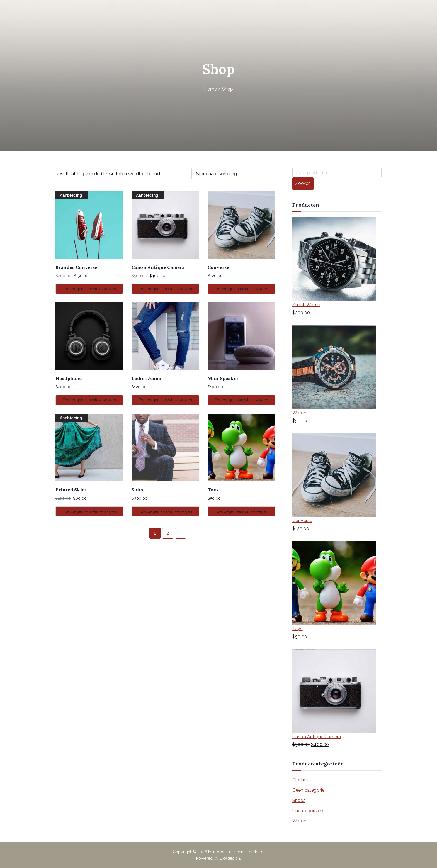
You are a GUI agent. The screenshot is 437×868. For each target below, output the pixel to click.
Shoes (299, 800)
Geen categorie (308, 790)
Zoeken (303, 183)
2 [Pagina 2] (168, 533)
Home (211, 89)
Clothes (300, 780)
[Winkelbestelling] (233, 174)
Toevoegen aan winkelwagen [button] (89, 289)
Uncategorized (308, 811)
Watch (299, 821)
